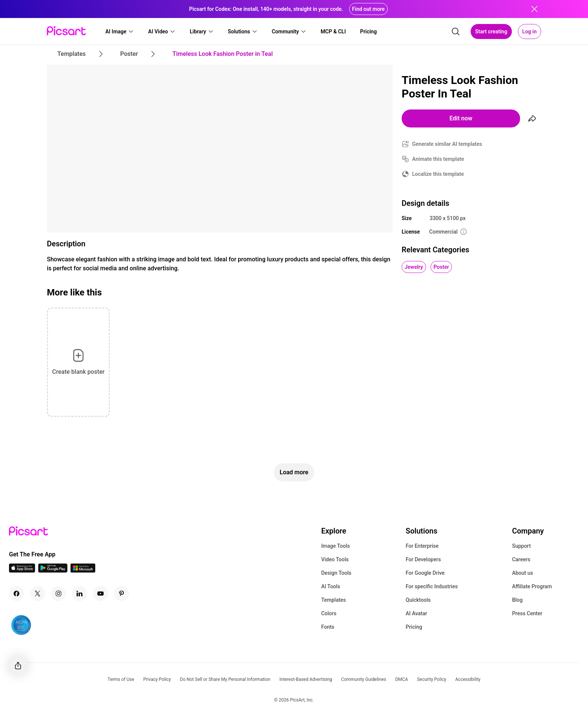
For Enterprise (422, 546)
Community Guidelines (364, 679)
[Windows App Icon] (83, 570)
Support (521, 546)
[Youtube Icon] (100, 594)
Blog (517, 600)
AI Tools (331, 586)
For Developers (423, 559)
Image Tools (335, 546)
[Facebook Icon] (16, 594)
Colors (329, 613)
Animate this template (438, 159)
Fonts (328, 627)
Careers (521, 559)
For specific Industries (432, 586)
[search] (456, 31)
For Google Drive (425, 573)
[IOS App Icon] (22, 570)
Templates (333, 600)
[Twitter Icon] (37, 594)
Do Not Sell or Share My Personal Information (225, 679)
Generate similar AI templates (447, 144)
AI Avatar (416, 613)
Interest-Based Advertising (306, 679)
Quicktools (418, 600)
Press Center (527, 613)
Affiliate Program (532, 586)
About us (522, 573)
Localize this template (438, 174)
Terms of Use (121, 679)
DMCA (402, 679)
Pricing (414, 627)
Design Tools (336, 573)
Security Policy (432, 679)
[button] (120, 31)
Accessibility (468, 679)
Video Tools (335, 559)
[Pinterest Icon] (121, 594)
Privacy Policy (157, 679)
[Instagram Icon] (58, 594)
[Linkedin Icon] (79, 594)
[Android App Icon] (53, 570)
